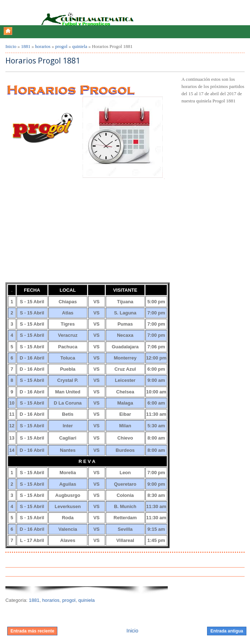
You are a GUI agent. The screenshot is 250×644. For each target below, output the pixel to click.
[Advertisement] (60, 235)
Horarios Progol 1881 (43, 61)
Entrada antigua (227, 631)
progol (61, 46)
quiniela (80, 46)
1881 (26, 46)
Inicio (11, 46)
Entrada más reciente (32, 631)
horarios (43, 46)
